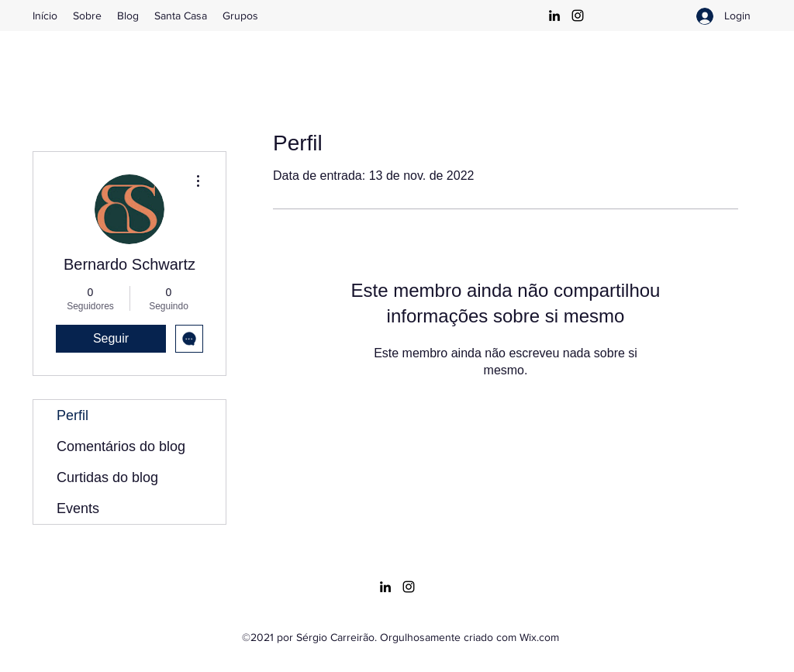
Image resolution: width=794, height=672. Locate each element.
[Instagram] (578, 16)
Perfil (72, 415)
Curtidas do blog (107, 477)
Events (78, 508)
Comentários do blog (121, 446)
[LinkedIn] (554, 16)
